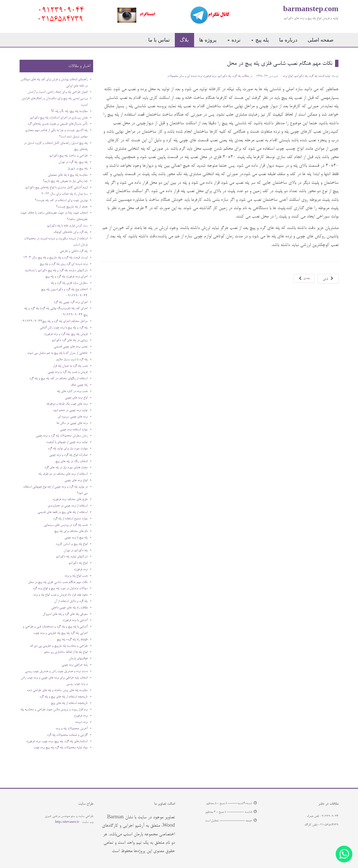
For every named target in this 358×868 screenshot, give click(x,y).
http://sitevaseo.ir (67, 822)
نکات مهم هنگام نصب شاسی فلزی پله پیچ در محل (280, 64)
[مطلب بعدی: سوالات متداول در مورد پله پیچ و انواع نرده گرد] (304, 278)
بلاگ (184, 40)
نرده (234, 40)
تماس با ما (159, 40)
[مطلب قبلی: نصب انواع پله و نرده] (328, 279)
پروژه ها (208, 40)
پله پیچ (260, 40)
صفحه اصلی (321, 40)
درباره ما (288, 40)
